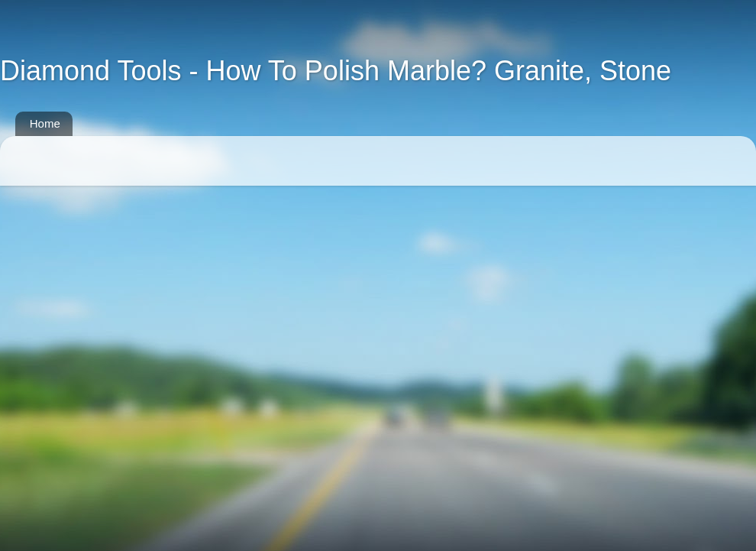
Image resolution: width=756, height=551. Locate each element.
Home (45, 123)
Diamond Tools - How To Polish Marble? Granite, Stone (336, 71)
